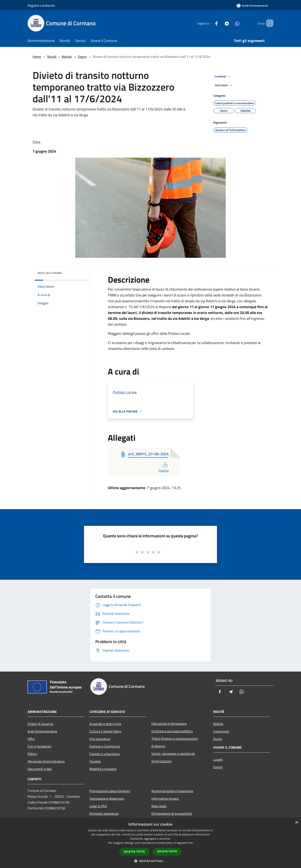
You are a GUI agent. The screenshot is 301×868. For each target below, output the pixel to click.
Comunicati (221, 731)
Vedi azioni (224, 85)
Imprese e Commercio (105, 746)
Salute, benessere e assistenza (173, 754)
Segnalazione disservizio (107, 798)
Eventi (218, 767)
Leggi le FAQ (98, 806)
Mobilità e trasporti (103, 769)
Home (37, 57)
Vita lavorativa (100, 739)
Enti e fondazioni (40, 746)
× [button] (296, 823)
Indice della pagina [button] (50, 273)
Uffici (31, 739)
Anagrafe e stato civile (105, 724)
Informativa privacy (165, 798)
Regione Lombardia (41, 5)
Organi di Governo (40, 724)
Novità (52, 57)
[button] (150, 861)
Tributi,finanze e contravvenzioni (175, 739)
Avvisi (217, 739)
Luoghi (218, 759)
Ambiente (158, 746)
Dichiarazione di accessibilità (172, 814)
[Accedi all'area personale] (252, 6)
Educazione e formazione (169, 724)
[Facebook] (210, 23)
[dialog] (150, 843)
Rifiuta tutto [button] (167, 851)
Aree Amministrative (42, 731)
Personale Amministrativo (46, 761)
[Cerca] (268, 23)
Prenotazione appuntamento (110, 791)
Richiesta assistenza (104, 814)
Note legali (159, 806)
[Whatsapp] (231, 23)
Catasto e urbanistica (105, 754)
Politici (32, 754)
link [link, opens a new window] (191, 843)
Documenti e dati (40, 769)
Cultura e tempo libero (105, 731)
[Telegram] (221, 23)
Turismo (95, 761)
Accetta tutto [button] (134, 852)
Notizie (67, 57)
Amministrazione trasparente (172, 791)
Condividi (223, 77)
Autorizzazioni (161, 761)
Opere (82, 57)
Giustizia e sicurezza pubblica (172, 731)
